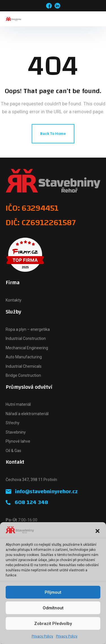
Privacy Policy (42, 636)
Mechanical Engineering (27, 348)
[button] (98, 531)
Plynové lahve (18, 441)
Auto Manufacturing (24, 357)
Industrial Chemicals (24, 366)
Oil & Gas (13, 451)
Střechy (13, 423)
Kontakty (14, 300)
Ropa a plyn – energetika (28, 329)
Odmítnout (53, 608)
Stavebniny (16, 432)
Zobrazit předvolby (53, 624)
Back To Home (53, 134)
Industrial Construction (26, 338)
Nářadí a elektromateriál (27, 414)
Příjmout (53, 592)
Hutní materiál (18, 404)
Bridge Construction (23, 375)
